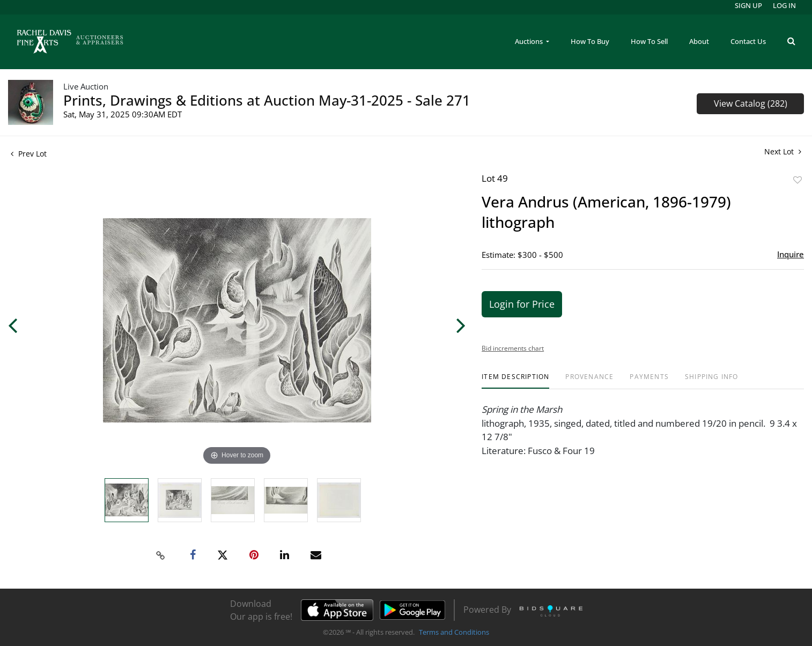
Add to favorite (798, 180)
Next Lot (783, 151)
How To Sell (649, 41)
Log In (784, 5)
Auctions (530, 41)
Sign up (748, 5)
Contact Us (748, 41)
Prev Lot (29, 154)
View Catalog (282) (751, 103)
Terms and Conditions (454, 632)
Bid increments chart (513, 348)
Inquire (791, 254)
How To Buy (590, 41)
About (699, 41)
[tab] (515, 381)
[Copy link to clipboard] (160, 555)
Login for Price (522, 304)
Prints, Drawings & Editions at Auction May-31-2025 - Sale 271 (267, 100)
